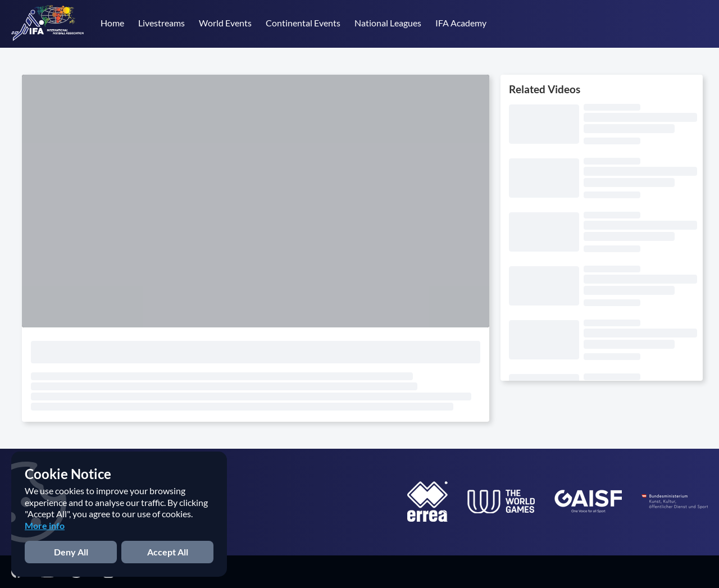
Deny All (71, 552)
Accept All (168, 552)
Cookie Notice (68, 474)
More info (45, 525)
